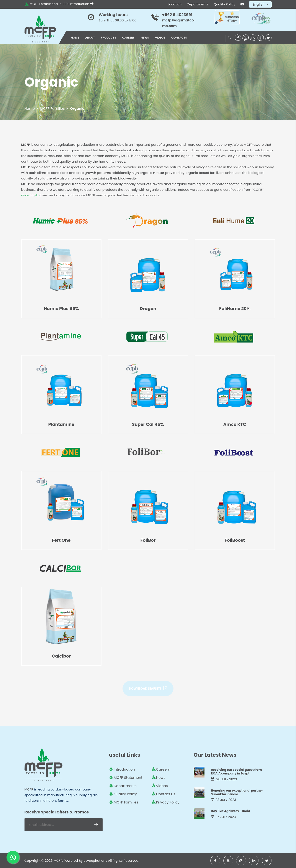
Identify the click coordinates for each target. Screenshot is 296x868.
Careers (128, 38)
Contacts (179, 38)
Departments (198, 4)
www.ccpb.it (31, 195)
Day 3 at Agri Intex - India (231, 811)
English (259, 4)
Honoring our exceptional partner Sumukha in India (237, 792)
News (145, 38)
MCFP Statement (128, 778)
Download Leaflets (148, 688)
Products (108, 38)
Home (75, 38)
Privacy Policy (168, 802)
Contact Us (166, 794)
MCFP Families (52, 109)
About (90, 38)
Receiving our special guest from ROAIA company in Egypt (236, 772)
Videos (160, 38)
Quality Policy (224, 4)
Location (175, 4)
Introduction (82, 4)
